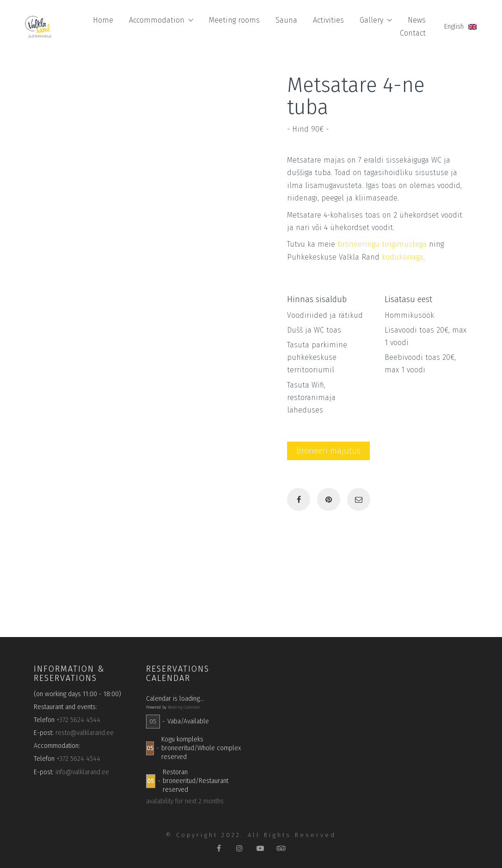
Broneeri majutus (328, 451)
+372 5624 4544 (78, 720)
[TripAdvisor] (281, 848)
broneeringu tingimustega (382, 244)
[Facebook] (299, 499)
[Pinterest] (329, 499)
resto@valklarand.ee (85, 733)
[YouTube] (260, 848)
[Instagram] (240, 848)
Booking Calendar (184, 707)
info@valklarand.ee (82, 772)
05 (153, 721)
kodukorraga (403, 257)
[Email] (359, 499)
